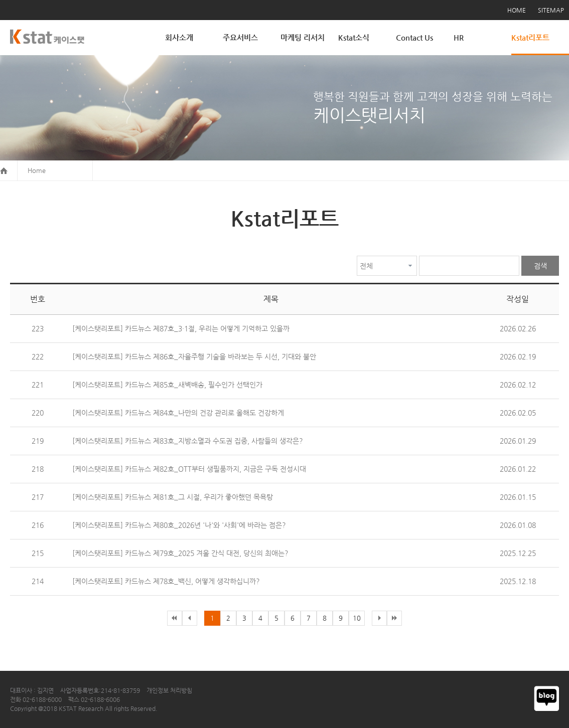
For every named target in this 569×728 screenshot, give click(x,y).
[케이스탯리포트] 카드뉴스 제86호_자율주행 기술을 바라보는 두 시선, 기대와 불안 (194, 356)
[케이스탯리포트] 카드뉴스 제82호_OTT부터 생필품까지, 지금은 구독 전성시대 (189, 469)
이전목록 (175, 618)
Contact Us (414, 37)
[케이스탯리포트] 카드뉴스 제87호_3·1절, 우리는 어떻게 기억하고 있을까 (181, 328)
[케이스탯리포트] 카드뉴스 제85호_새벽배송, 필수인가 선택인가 (167, 385)
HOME (517, 10)
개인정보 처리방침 (169, 690)
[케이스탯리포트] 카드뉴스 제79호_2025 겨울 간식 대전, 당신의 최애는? (180, 553)
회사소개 (179, 37)
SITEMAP (551, 10)
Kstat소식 (354, 37)
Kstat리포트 (530, 37)
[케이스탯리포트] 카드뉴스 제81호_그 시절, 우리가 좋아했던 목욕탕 (173, 497)
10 (357, 618)
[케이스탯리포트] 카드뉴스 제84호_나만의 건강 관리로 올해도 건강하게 (178, 413)
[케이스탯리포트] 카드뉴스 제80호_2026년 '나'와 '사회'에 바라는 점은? (179, 525)
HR (459, 37)
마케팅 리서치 (303, 37)
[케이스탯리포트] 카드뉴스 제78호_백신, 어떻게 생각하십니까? (166, 581)
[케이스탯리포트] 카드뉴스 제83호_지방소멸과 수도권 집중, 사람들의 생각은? (188, 441)
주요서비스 (240, 37)
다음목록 (379, 618)
